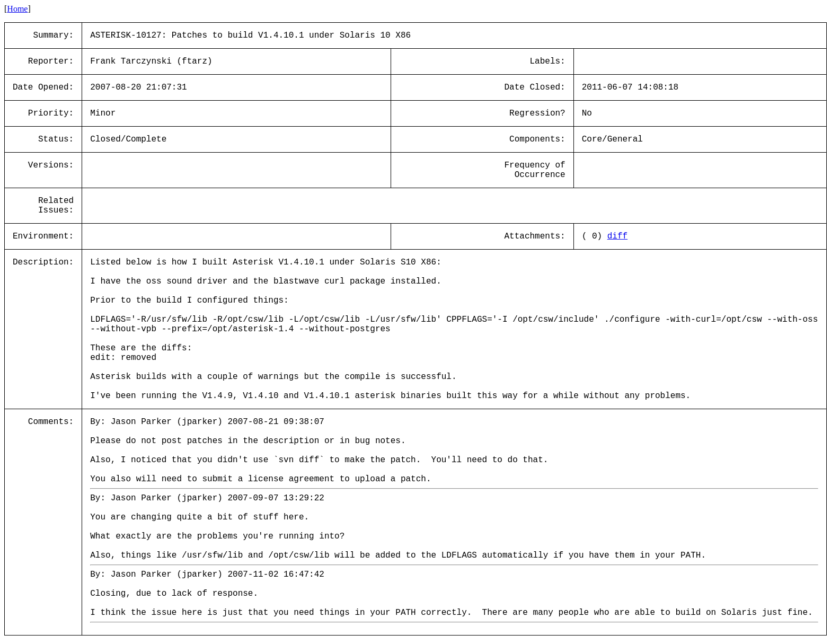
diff (617, 236)
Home (17, 9)
